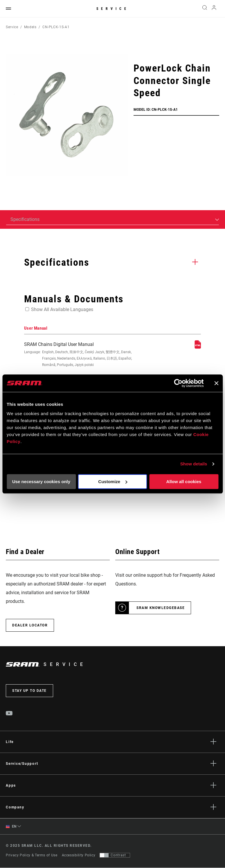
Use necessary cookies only (41, 482)
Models (30, 27)
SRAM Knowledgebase (161, 608)
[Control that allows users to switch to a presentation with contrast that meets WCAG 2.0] (115, 856)
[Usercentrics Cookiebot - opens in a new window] (178, 383)
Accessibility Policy (79, 856)
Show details (194, 464)
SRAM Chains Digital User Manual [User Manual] (79, 355)
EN (11, 827)
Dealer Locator (30, 625)
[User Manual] (198, 347)
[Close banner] (216, 383)
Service (113, 9)
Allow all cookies (184, 482)
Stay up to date (29, 691)
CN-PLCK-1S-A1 (56, 27)
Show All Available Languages (62, 309)
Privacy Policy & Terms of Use (32, 856)
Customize (113, 482)
